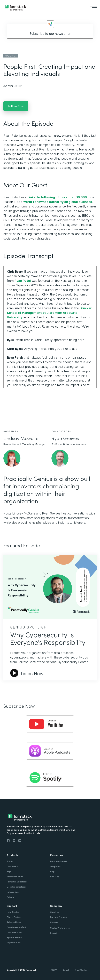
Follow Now (16, 106)
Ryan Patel (23, 281)
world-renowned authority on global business (58, 202)
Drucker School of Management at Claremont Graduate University (49, 313)
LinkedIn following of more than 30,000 (57, 197)
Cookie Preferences (60, 928)
